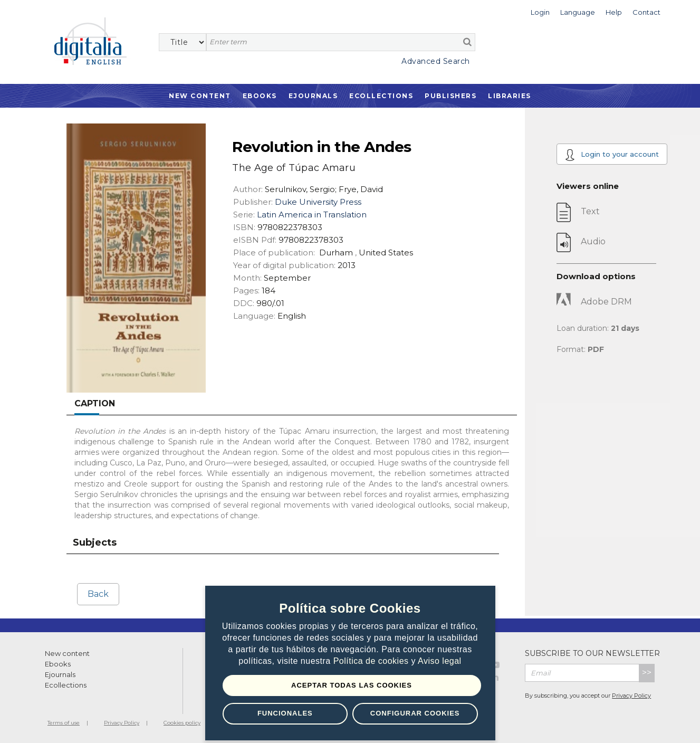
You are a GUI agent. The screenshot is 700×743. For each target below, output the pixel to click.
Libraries (510, 96)
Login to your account (612, 155)
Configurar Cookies (415, 713)
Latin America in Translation (312, 215)
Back (98, 594)
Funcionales (285, 713)
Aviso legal (440, 661)
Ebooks (260, 96)
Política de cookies (372, 661)
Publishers (450, 96)
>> (647, 673)
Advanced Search (436, 61)
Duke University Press (318, 202)
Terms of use (64, 723)
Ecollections (381, 96)
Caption (95, 403)
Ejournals (313, 96)
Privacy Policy (631, 696)
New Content (200, 96)
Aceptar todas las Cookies (352, 685)
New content (67, 653)
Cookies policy (182, 723)
